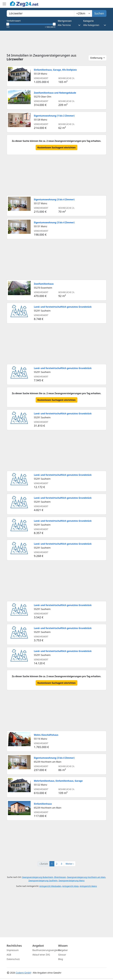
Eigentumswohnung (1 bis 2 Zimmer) (54, 116)
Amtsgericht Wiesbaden (50, 886)
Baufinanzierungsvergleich (46, 950)
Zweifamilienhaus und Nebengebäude (55, 93)
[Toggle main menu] (4, 4)
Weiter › (70, 864)
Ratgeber (63, 950)
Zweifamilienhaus (44, 284)
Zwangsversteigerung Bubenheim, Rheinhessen (44, 877)
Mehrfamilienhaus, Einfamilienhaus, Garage (58, 781)
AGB (9, 955)
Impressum (13, 950)
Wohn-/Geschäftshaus (46, 735)
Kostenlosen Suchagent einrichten (56, 148)
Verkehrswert (14, 21)
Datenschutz (13, 959)
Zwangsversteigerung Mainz (72, 880)
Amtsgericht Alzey (70, 886)
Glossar (62, 955)
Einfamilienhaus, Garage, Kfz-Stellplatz (55, 70)
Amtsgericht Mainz (88, 886)
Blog (61, 959)
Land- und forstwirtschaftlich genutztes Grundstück (63, 307)
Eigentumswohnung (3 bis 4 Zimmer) (54, 199)
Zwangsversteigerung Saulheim (43, 880)
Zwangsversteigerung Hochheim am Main (86, 877)
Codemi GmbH (23, 973)
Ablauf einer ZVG (41, 955)
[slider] (8, 24)
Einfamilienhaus (43, 804)
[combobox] (40, 13)
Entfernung (97, 58)
